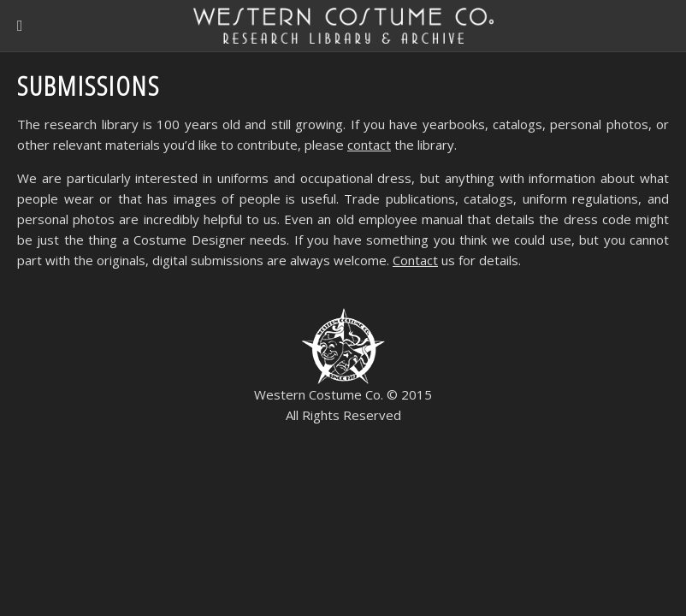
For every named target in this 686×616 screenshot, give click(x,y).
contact (369, 145)
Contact (415, 260)
